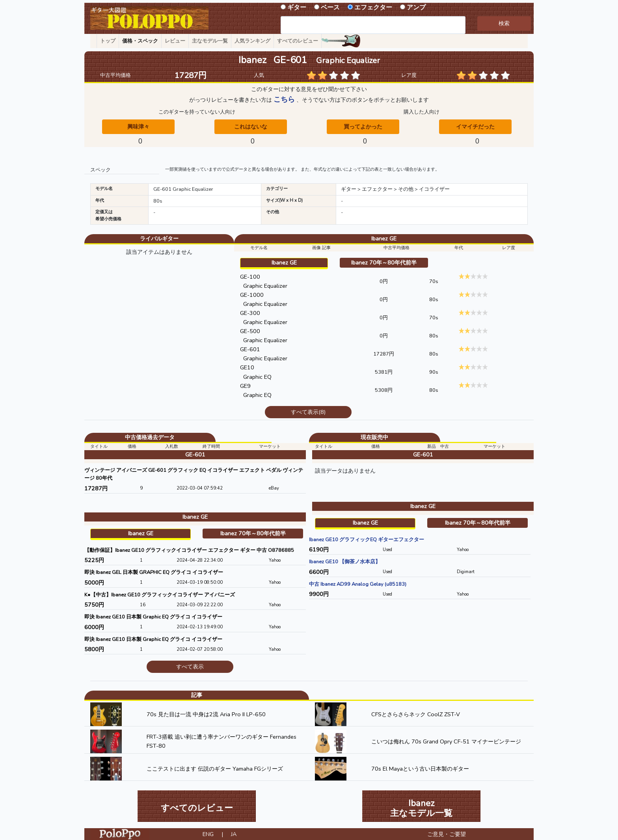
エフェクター (373, 7)
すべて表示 (190, 667)
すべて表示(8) (308, 412)
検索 (504, 23)
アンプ (416, 7)
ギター (297, 7)
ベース (330, 7)
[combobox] (373, 25)
